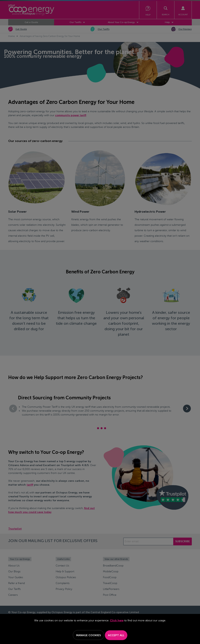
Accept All (116, 635)
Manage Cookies (88, 635)
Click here (117, 620)
